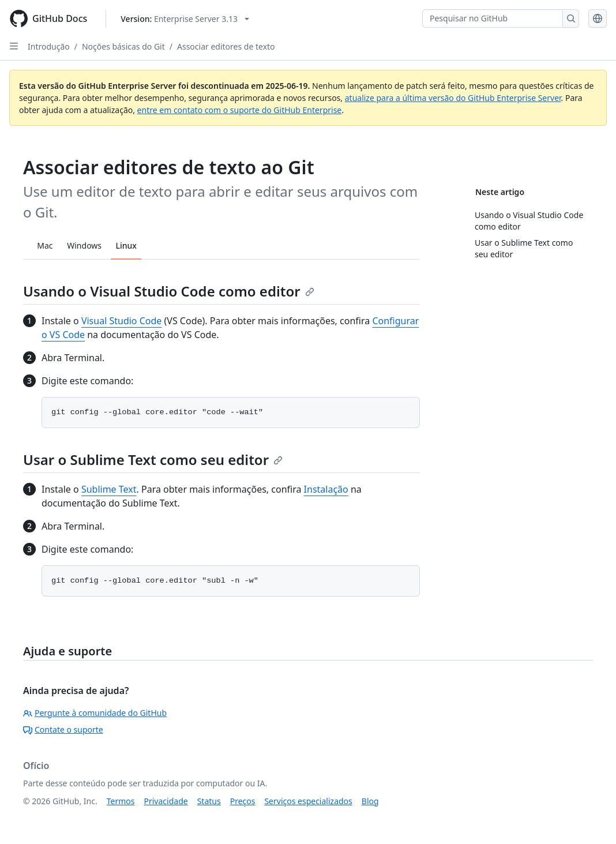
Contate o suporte (63, 729)
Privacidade (166, 801)
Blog (370, 801)
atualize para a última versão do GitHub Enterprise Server (453, 98)
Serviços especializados (308, 801)
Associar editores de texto (226, 46)
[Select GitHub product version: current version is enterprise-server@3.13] (185, 19)
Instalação (326, 489)
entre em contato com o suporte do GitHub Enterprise (240, 110)
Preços (243, 801)
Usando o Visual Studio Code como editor (169, 291)
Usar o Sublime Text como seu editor (153, 459)
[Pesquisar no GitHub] (493, 18)
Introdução (49, 46)
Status (209, 801)
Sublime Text (109, 489)
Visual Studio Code (121, 321)
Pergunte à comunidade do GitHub (95, 713)
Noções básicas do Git (123, 46)
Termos (121, 801)
